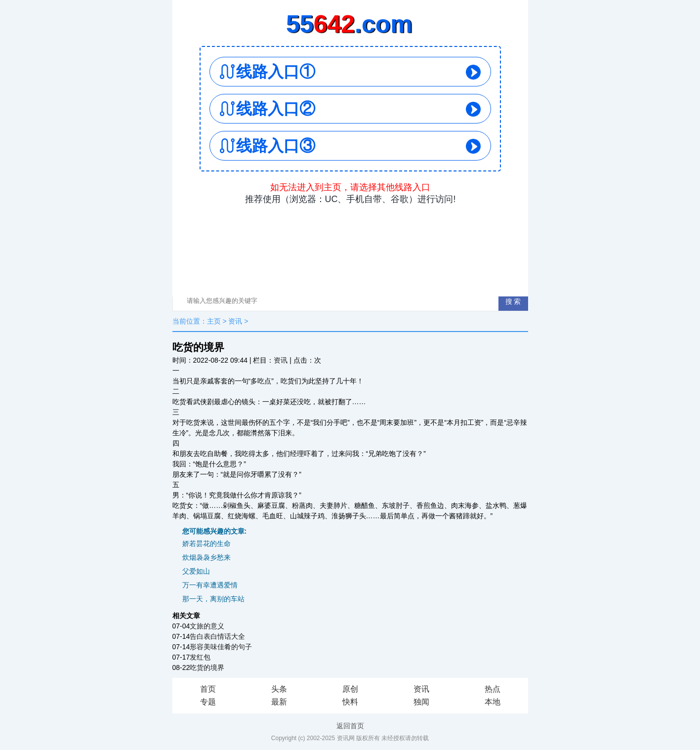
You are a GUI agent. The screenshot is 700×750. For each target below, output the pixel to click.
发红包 (200, 657)
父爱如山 (196, 571)
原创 (350, 689)
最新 (279, 702)
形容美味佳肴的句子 (221, 647)
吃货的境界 (207, 667)
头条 (279, 689)
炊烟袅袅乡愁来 (206, 557)
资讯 (235, 321)
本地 (493, 702)
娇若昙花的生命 (206, 543)
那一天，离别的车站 (213, 599)
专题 (208, 702)
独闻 (421, 702)
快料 (350, 702)
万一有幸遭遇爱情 (210, 585)
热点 (493, 689)
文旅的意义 (207, 626)
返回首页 (350, 726)
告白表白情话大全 (217, 636)
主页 (214, 321)
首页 (208, 689)
